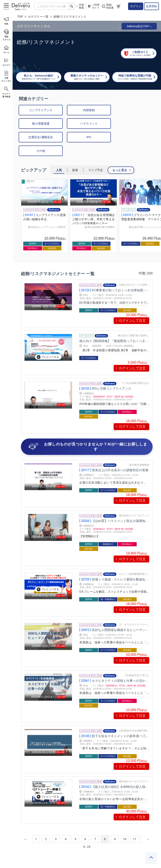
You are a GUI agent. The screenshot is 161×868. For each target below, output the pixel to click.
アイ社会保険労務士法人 (135, 370)
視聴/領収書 (108, 6)
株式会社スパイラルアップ (134, 502)
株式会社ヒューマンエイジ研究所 (47, 214)
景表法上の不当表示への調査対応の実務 (114, 457)
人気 (59, 157)
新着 (75, 157)
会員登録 (151, 6)
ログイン (136, 6)
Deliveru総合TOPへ (139, 26)
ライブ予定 (96, 157)
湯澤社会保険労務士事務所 (100, 214)
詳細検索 (80, 6)
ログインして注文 (132, 307)
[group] (44, 203)
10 (125, 826)
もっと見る (120, 157)
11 (135, 826)
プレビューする (48, 344)
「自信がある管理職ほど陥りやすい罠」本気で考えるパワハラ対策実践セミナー (93, 206)
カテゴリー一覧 (38, 17)
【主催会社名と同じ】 (137, 662)
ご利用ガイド (93, 6)
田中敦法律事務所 (139, 452)
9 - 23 (87, 834)
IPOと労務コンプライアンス (105, 375)
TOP (20, 17)
